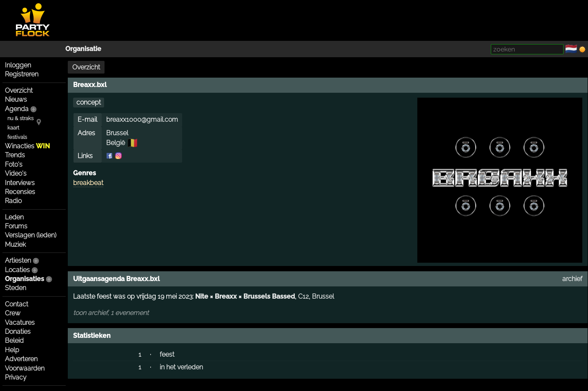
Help (12, 350)
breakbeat (88, 183)
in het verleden (181, 367)
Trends (15, 155)
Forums (16, 226)
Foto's (14, 164)
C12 (303, 296)
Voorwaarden (25, 368)
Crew (13, 313)
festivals (17, 137)
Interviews (20, 183)
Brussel (117, 133)
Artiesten (18, 260)
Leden (14, 217)
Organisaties (24, 279)
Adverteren (21, 359)
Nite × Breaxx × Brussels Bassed (245, 296)
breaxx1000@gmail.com (142, 120)
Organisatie (83, 49)
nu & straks (20, 118)
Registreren (22, 74)
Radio (13, 201)
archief (572, 279)
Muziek (15, 245)
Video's (16, 173)
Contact (17, 304)
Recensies (20, 192)
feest (167, 354)
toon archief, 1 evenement (111, 313)
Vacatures (20, 323)
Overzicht (19, 90)
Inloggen (18, 65)
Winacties (27, 146)
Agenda (17, 109)
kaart (13, 128)
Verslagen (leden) (31, 235)
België (116, 143)
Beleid (14, 341)
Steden (16, 288)
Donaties (18, 332)
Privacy (16, 377)
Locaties (17, 270)
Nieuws (16, 99)
